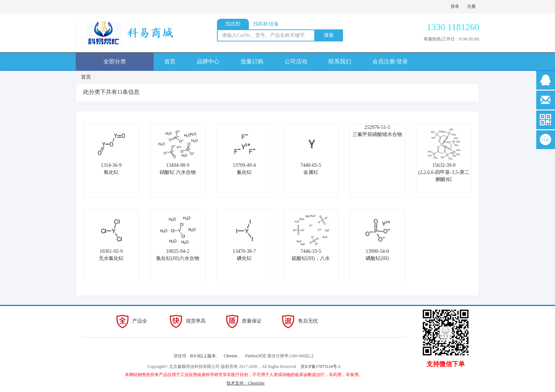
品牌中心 (208, 61)
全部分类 (115, 61)
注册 (471, 6)
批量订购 (252, 61)
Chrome (231, 356)
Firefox (251, 356)
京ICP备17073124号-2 (321, 367)
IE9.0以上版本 (203, 356)
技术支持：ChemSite (245, 383)
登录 (455, 6)
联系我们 (340, 61)
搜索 (329, 35)
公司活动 (296, 61)
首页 (170, 61)
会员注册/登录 (390, 61)
